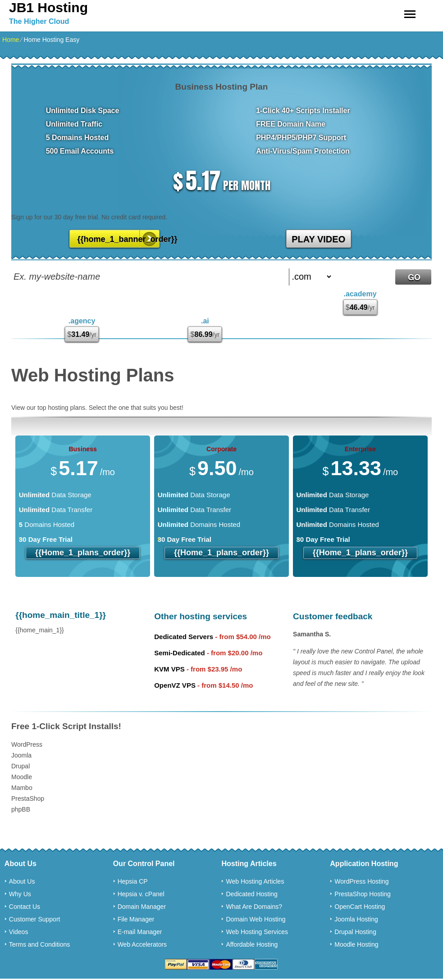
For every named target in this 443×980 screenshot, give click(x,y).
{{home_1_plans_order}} (83, 553)
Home (11, 40)
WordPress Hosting (361, 881)
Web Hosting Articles (255, 881)
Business (82, 449)
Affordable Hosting (252, 944)
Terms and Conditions (39, 944)
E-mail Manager (140, 932)
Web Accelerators (142, 944)
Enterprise (360, 449)
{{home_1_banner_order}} (119, 239)
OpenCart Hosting (360, 907)
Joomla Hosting (356, 919)
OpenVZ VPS (175, 685)
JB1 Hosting (48, 7)
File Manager (136, 919)
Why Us (20, 894)
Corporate (221, 449)
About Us (22, 881)
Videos (19, 932)
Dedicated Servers (184, 637)
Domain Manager (142, 907)
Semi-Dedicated (180, 653)
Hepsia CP (133, 881)
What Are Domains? (254, 907)
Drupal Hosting (355, 932)
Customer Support (35, 919)
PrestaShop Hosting (363, 894)
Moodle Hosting (356, 944)
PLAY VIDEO (318, 239)
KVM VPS (169, 669)
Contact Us (25, 907)
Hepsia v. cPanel (141, 894)
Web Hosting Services (257, 932)
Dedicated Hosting (251, 894)
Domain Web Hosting (256, 919)
